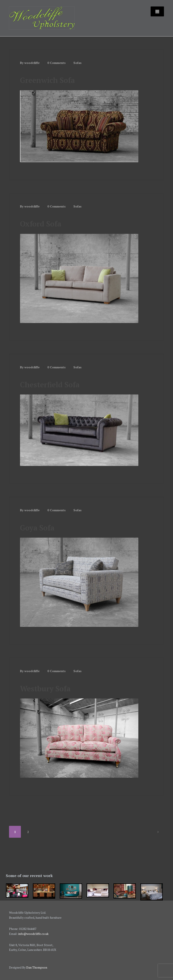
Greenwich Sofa (47, 80)
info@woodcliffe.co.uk (33, 934)
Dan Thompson (37, 967)
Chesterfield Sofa (50, 385)
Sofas (77, 63)
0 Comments (56, 63)
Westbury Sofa (45, 689)
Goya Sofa (37, 528)
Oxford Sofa (41, 224)
